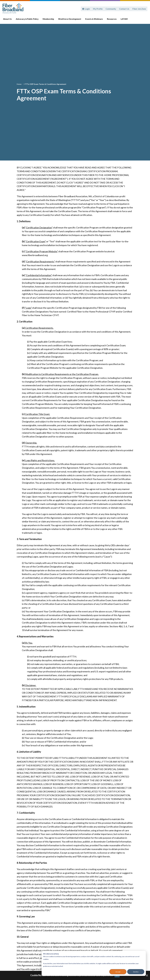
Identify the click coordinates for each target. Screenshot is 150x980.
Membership (50, 20)
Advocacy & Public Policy (28, 20)
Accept (118, 972)
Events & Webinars (95, 20)
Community (111, 9)
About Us (9, 20)
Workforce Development (71, 20)
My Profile (98, 9)
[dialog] (94, 963)
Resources (113, 20)
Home (19, 84)
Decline (136, 972)
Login (87, 9)
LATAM (125, 20)
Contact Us (124, 9)
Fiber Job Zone (139, 9)
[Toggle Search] (144, 20)
